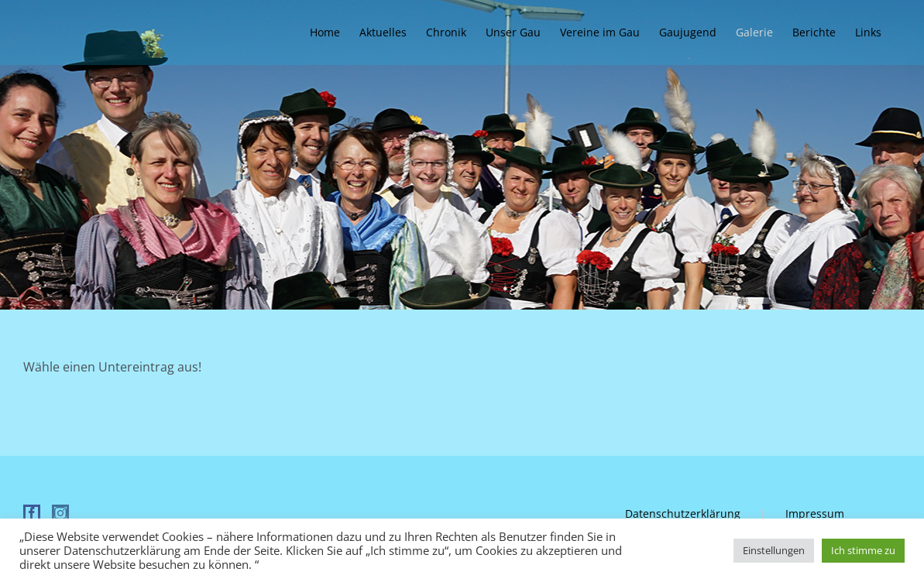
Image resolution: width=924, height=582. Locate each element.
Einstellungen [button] (774, 550)
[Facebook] (32, 513)
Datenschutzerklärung (683, 514)
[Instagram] (60, 513)
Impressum (815, 514)
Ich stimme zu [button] (863, 550)
